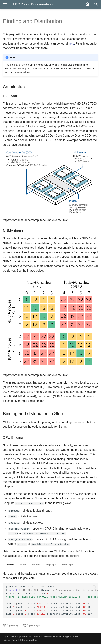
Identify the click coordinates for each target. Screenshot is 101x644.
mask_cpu (67, 564)
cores (23, 564)
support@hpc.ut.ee (68, 636)
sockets (36, 564)
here (71, 44)
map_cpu (51, 564)
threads (10, 564)
